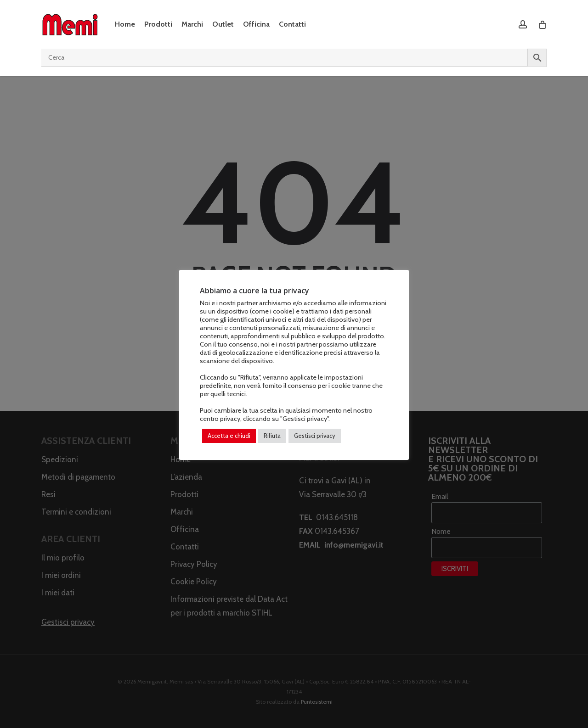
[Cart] (542, 24)
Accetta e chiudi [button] (229, 436)
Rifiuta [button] (272, 436)
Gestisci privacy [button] (315, 436)
